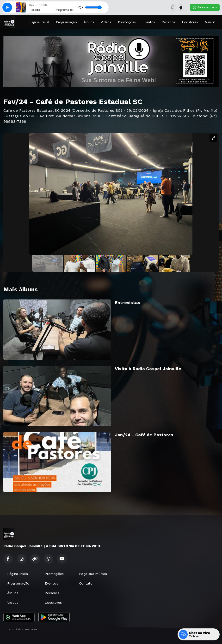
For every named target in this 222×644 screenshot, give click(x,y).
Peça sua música (93, 574)
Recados (168, 22)
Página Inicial (39, 22)
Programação (66, 22)
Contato (86, 583)
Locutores (190, 22)
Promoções (127, 22)
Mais (210, 22)
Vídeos (106, 22)
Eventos (149, 22)
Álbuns (89, 22)
